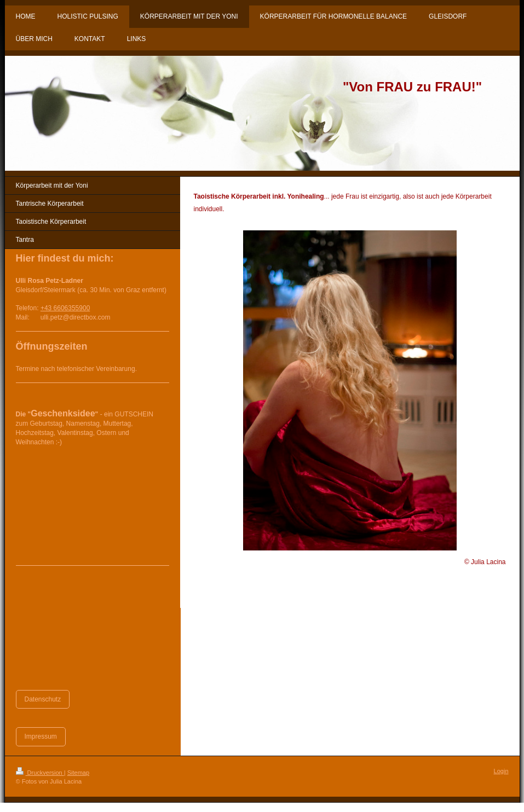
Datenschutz (43, 699)
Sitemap (78, 773)
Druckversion (40, 773)
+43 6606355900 (65, 308)
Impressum (41, 736)
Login (501, 771)
